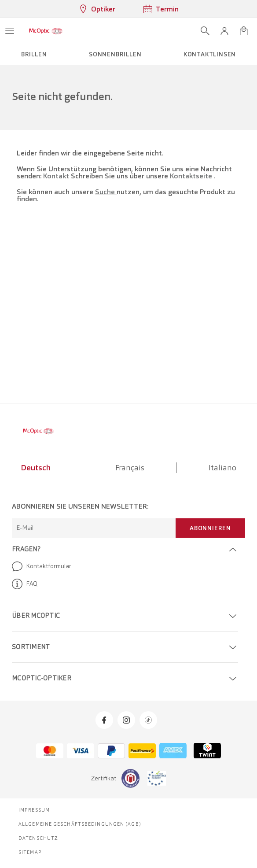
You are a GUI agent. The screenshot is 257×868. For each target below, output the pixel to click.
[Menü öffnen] (10, 31)
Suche (106, 192)
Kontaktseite (192, 176)
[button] (224, 31)
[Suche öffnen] (205, 31)
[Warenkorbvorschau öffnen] (244, 31)
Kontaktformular (42, 566)
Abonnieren (210, 528)
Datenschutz (38, 838)
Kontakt (57, 176)
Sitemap (30, 852)
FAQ (25, 584)
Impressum (34, 810)
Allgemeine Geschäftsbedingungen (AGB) (80, 824)
